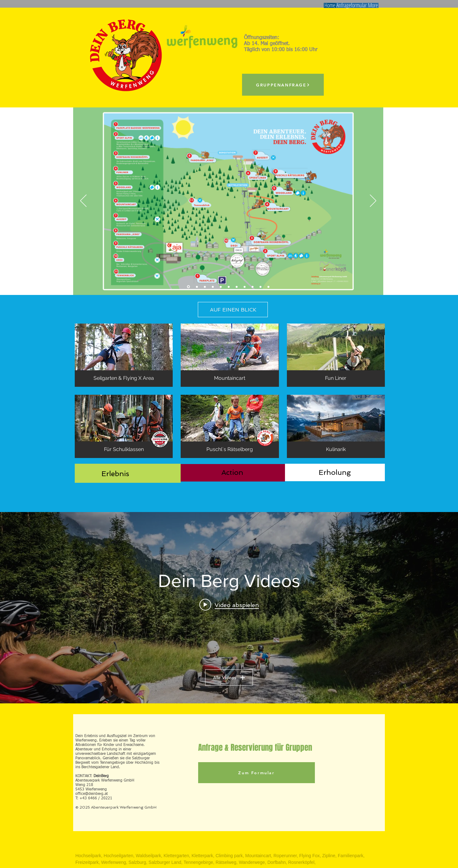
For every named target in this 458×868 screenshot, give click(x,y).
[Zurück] (83, 201)
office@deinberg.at (92, 794)
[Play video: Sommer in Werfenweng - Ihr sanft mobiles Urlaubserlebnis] (229, 605)
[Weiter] (373, 201)
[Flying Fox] (197, 287)
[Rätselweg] (237, 287)
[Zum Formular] (257, 773)
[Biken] (245, 287)
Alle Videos (229, 678)
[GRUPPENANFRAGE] (283, 85)
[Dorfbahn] (213, 287)
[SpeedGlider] (229, 287)
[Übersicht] (188, 287)
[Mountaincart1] (221, 287)
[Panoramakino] (253, 287)
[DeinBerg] (260, 287)
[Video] (268, 287)
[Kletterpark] (205, 287)
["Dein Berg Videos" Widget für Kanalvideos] (229, 608)
